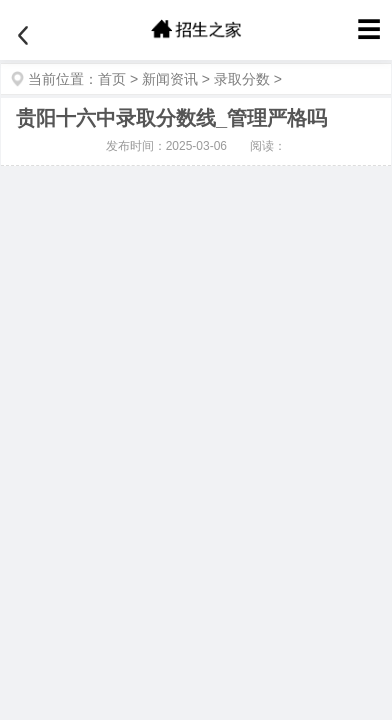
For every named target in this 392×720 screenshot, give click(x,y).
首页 (112, 79)
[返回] (23, 36)
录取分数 (242, 79)
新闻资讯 (170, 79)
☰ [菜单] (369, 29)
